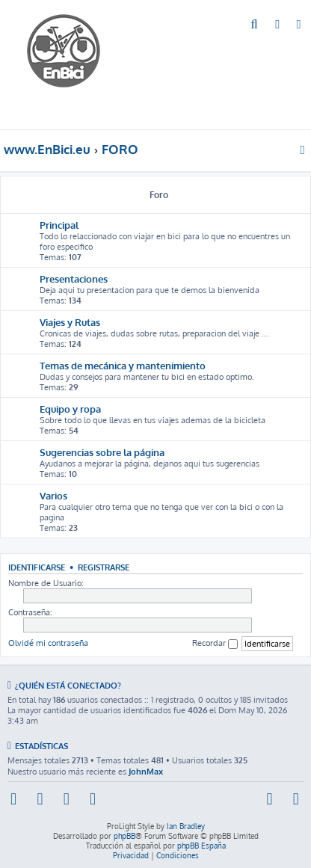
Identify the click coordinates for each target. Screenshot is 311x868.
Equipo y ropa (70, 409)
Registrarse (104, 567)
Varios (53, 495)
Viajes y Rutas (70, 322)
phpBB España (201, 846)
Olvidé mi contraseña (48, 643)
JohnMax (146, 772)
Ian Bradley (186, 826)
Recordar (215, 643)
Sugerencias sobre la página (102, 452)
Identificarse (37, 567)
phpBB (124, 836)
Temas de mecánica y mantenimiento (123, 365)
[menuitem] (255, 25)
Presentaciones (74, 278)
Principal (59, 225)
